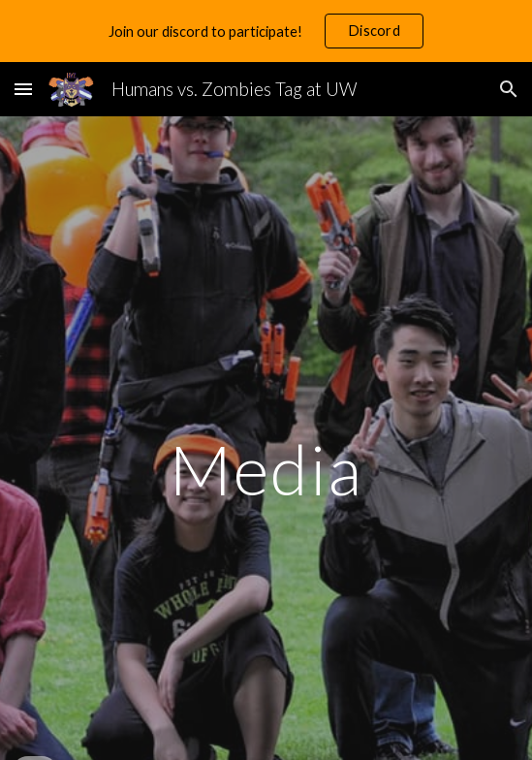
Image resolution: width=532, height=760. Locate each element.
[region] (266, 31)
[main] (266, 470)
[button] (23, 89)
